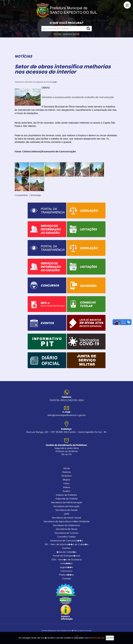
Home (67, 468)
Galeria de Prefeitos (66, 495)
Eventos (67, 548)
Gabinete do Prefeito (67, 499)
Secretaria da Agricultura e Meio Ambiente (67, 522)
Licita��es (66, 563)
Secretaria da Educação (66, 506)
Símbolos (67, 476)
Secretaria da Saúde (66, 510)
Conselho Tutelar (66, 537)
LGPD (67, 514)
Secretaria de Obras (67, 529)
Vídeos (66, 487)
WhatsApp (36, 195)
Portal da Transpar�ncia (67, 556)
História (66, 472)
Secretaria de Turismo (66, 533)
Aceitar (110, 638)
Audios (67, 491)
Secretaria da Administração (67, 503)
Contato (67, 579)
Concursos (66, 571)
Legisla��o (66, 567)
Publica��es (66, 575)
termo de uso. (98, 638)
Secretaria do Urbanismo (67, 525)
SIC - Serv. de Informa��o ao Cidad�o (67, 544)
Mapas (66, 480)
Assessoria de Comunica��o (67, 541)
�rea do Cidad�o (66, 552)
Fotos (66, 484)
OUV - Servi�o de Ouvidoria (67, 560)
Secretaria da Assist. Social (66, 518)
